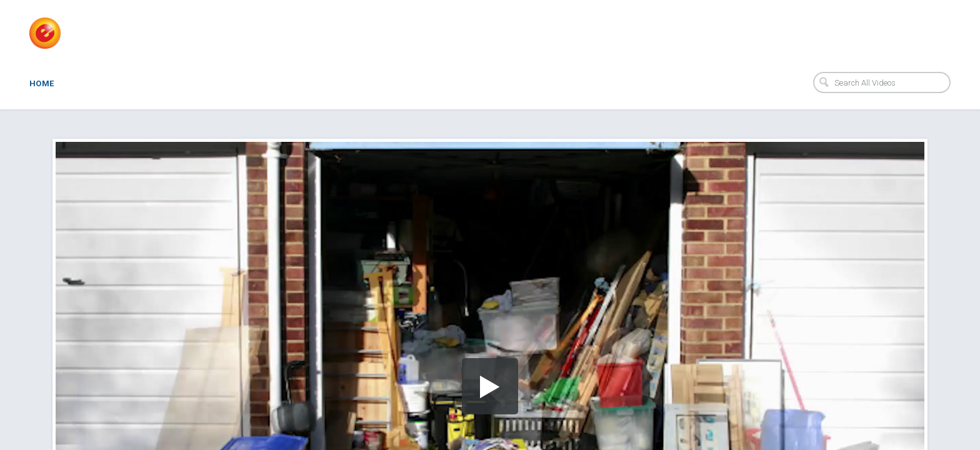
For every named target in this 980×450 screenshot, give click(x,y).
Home (42, 83)
